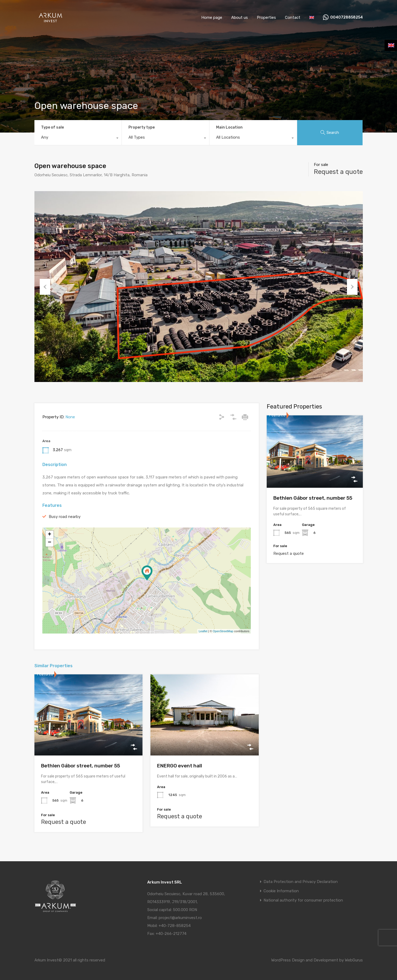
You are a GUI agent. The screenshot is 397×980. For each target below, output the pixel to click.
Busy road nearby (65, 517)
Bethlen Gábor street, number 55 (81, 766)
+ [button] (49, 535)
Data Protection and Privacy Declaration (301, 882)
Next (352, 287)
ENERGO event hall (180, 766)
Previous (45, 287)
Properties (266, 17)
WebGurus (354, 960)
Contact (293, 17)
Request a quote (338, 172)
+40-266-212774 (171, 934)
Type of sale (52, 127)
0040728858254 (347, 17)
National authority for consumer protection (303, 900)
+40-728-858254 (175, 926)
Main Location (229, 127)
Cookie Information (281, 891)
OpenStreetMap (223, 631)
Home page (212, 17)
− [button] (49, 543)
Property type (142, 127)
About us (240, 17)
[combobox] (78, 139)
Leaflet (203, 631)
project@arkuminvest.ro (180, 918)
